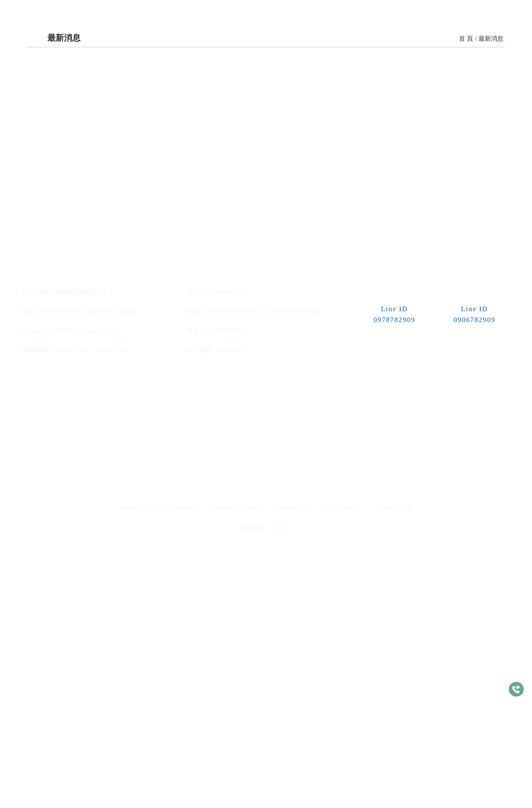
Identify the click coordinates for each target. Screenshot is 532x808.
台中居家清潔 (291, 777)
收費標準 (252, 46)
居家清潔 (256, 371)
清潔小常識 (401, 46)
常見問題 (454, 46)
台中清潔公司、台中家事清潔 (160, 777)
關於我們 (155, 46)
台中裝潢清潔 (394, 777)
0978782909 (221, 581)
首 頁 (466, 235)
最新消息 (349, 46)
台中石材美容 (342, 777)
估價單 (498, 46)
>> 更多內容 (98, 424)
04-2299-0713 (224, 561)
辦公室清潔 (97, 372)
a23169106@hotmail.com (80, 600)
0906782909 (282, 581)
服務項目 (203, 46)
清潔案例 (300, 46)
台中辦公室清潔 (236, 777)
